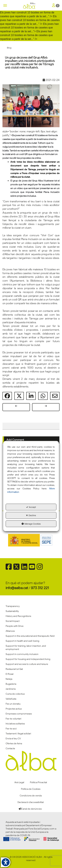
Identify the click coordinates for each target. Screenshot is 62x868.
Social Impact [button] (13, 621)
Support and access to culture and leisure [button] (27, 664)
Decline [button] (31, 515)
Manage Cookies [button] (31, 524)
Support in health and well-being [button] (22, 641)
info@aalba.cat (17, 588)
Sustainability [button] (12, 611)
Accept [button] (31, 507)
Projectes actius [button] (14, 709)
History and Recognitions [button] (18, 616)
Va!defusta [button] (11, 699)
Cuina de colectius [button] (15, 694)
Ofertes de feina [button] (14, 743)
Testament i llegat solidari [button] (18, 734)
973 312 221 (40, 588)
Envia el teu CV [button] (13, 738)
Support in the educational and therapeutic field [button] (30, 636)
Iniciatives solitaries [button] (15, 724)
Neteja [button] (9, 679)
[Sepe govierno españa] (31, 540)
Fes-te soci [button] (11, 729)
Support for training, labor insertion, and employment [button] (26, 647)
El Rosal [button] (10, 674)
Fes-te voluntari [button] (13, 719)
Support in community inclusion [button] (22, 654)
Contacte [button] (10, 748)
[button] (31, 6)
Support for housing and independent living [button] (28, 659)
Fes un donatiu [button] (13, 704)
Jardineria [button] (11, 689)
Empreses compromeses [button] (19, 714)
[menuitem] (31, 606)
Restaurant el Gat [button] (14, 669)
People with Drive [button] (15, 626)
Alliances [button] (10, 631)
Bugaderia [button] (11, 684)
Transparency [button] (13, 606)
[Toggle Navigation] (56, 6)
